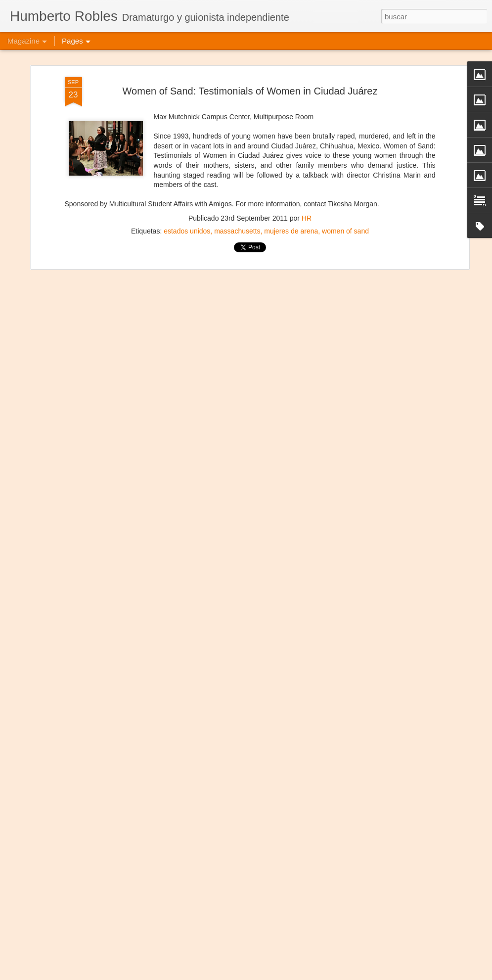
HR (307, 196)
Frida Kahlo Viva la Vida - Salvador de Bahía (231, 969)
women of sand (345, 209)
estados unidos (187, 209)
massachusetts (237, 209)
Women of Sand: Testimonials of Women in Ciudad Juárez (250, 68)
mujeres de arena (291, 209)
